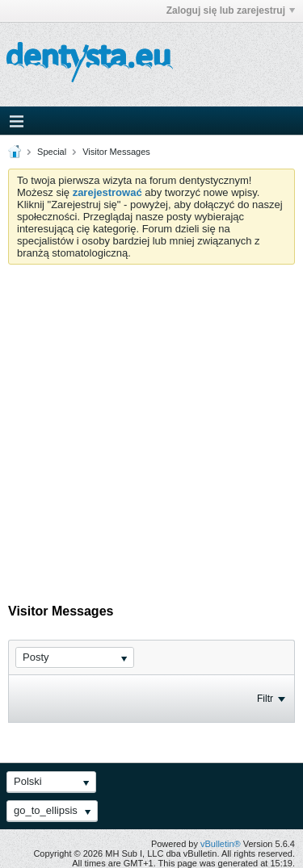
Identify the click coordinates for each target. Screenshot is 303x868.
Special (52, 152)
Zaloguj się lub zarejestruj (231, 10)
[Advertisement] (151, 424)
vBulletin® (221, 844)
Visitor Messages (116, 152)
